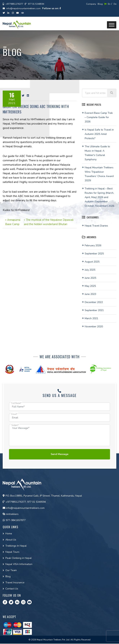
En (107, 4)
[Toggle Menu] (112, 25)
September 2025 (94, 254)
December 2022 (94, 302)
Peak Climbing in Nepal (19, 558)
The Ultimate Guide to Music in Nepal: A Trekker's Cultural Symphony (97, 153)
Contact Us (12, 589)
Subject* (15, 425)
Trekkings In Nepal (16, 546)
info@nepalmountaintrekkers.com (22, 8)
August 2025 (92, 262)
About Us (11, 540)
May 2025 (90, 286)
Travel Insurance (15, 583)
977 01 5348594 (34, 4)
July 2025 (90, 270)
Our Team (11, 571)
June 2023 (90, 294)
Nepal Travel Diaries (96, 226)
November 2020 (94, 327)
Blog (100, 4)
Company (91, 4)
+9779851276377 (13, 4)
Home (9, 534)
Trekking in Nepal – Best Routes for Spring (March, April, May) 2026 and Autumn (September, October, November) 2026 (99, 197)
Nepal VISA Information (19, 565)
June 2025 (90, 278)
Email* (14, 414)
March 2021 (91, 318)
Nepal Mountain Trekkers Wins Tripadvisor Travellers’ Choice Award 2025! (99, 174)
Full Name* (16, 403)
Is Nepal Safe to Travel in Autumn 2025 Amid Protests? (99, 134)
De (115, 4)
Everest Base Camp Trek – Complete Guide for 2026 (99, 117)
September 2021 (94, 310)
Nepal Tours (12, 552)
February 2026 (93, 245)
